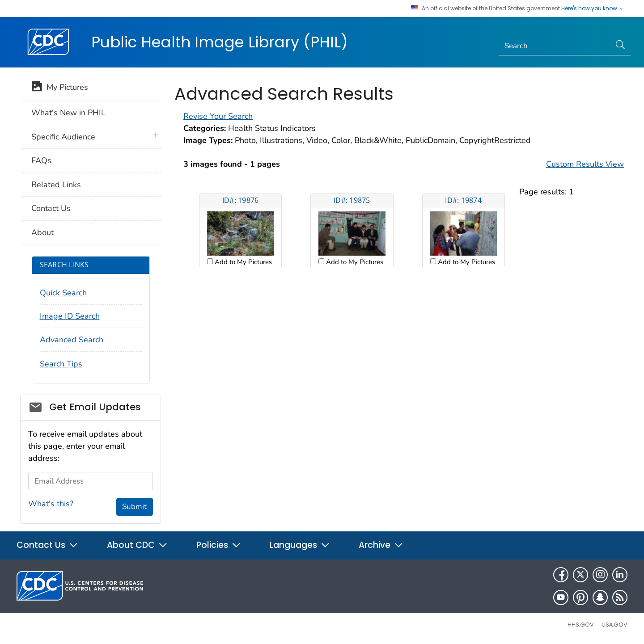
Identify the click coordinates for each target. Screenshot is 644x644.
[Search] (555, 46)
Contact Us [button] (47, 545)
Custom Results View (585, 164)
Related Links (56, 185)
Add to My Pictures (242, 262)
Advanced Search (72, 340)
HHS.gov (581, 625)
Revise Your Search (218, 116)
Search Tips (61, 364)
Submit (134, 507)
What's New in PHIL (68, 113)
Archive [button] (381, 545)
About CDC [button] (137, 545)
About (42, 232)
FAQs (41, 160)
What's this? (51, 504)
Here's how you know (593, 8)
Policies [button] (219, 545)
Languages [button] (300, 545)
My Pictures (60, 88)
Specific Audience (63, 137)
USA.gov (614, 625)
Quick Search (63, 293)
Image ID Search (70, 316)
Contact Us (51, 208)
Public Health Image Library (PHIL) (220, 42)
